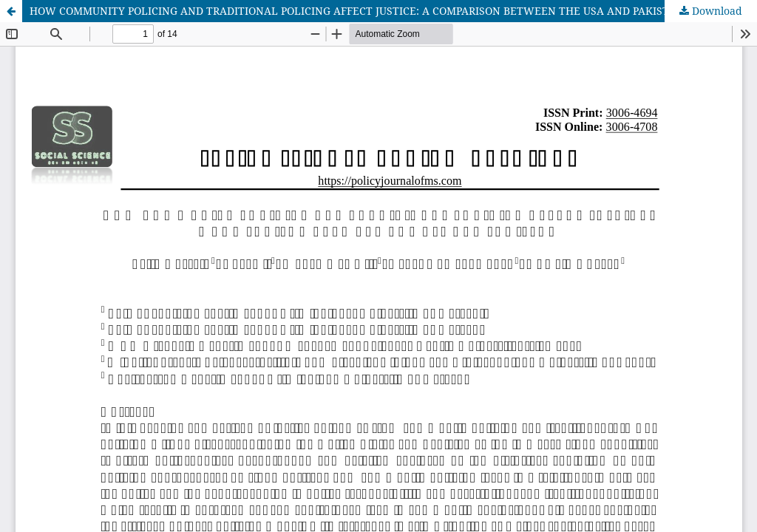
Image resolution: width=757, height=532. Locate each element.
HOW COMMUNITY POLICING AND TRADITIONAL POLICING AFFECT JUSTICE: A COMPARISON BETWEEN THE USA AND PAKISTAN (357, 11)
